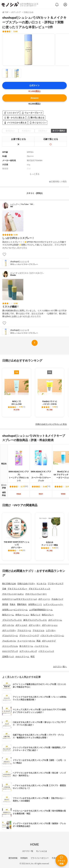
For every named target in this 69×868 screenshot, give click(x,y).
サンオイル (41, 584)
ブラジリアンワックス (12, 620)
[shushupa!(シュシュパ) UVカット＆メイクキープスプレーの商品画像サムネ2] (17, 73)
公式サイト (35, 86)
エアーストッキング (28, 651)
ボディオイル (8, 625)
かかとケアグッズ (10, 651)
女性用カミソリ (35, 604)
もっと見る (34, 174)
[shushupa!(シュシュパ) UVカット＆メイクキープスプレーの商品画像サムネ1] (7, 73)
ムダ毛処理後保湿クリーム (41, 610)
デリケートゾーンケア (29, 636)
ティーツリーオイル (26, 641)
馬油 (38, 641)
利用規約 (24, 858)
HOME (34, 844)
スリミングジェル (10, 646)
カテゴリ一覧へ (60, 667)
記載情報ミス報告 (58, 182)
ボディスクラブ (49, 641)
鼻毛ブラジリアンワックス (35, 620)
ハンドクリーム (41, 646)
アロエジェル (38, 630)
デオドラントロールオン (13, 594)
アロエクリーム (24, 630)
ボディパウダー (9, 630)
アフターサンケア (56, 584)
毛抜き (13, 604)
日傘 (4, 589)
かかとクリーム (22, 657)
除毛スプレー (48, 615)
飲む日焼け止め (9, 584)
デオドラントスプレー (17, 589)
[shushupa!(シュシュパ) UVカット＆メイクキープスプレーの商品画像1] (29, 50)
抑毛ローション (22, 615)
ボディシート (44, 599)
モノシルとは (41, 851)
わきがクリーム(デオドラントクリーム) (20, 599)
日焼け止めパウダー (26, 584)
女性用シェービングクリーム (15, 610)
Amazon (34, 98)
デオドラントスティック (39, 589)
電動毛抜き (22, 604)
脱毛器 (5, 604)
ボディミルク (21, 625)
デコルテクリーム (10, 636)
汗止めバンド (57, 599)
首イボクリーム (26, 646)
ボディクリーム (55, 620)
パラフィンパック (46, 651)
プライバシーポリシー (40, 858)
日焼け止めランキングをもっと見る (51, 424)
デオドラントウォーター (36, 594)
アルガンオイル (9, 641)
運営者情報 (13, 858)
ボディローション (50, 625)
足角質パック (8, 657)
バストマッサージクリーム (52, 636)
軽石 (33, 657)
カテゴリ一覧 (28, 851)
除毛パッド (36, 615)
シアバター (51, 630)
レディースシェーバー (53, 604)
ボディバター (35, 625)
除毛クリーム (8, 615)
